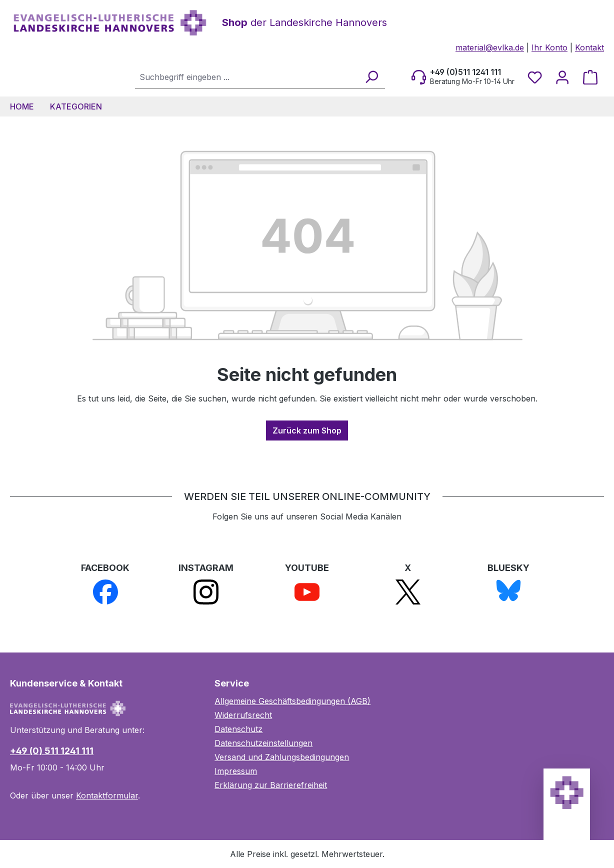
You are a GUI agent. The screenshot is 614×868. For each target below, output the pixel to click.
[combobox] (247, 77)
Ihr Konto (549, 47)
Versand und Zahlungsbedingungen (282, 757)
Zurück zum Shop (307, 430)
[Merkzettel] (535, 77)
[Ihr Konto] (562, 77)
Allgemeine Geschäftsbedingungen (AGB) (292, 701)
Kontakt (589, 47)
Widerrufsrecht (243, 715)
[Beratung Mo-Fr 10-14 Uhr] (463, 77)
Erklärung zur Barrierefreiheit (271, 785)
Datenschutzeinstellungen (263, 743)
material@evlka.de (490, 47)
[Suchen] (371, 77)
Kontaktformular (107, 795)
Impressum (236, 771)
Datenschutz (238, 729)
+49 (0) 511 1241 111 (52, 751)
